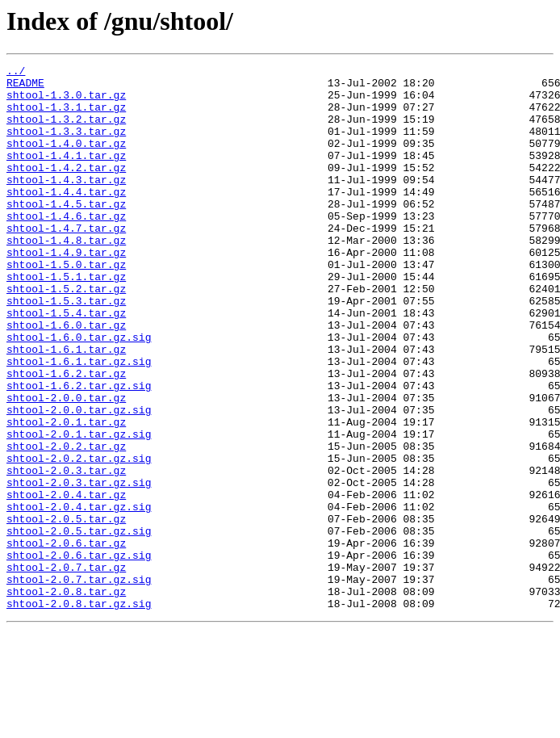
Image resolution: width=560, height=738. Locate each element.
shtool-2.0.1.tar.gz (66, 494)
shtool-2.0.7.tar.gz (66, 669)
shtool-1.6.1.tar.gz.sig (79, 421)
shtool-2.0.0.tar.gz (66, 465)
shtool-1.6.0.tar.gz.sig (79, 392)
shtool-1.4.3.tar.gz (66, 203)
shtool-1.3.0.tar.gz (66, 102)
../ (16, 73)
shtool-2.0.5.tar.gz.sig (79, 625)
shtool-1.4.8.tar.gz (66, 276)
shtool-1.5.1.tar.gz (66, 320)
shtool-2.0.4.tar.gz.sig (79, 596)
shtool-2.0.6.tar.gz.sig (79, 654)
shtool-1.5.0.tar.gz (66, 305)
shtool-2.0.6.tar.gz (66, 639)
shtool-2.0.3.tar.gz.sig (79, 567)
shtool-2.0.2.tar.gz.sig (79, 538)
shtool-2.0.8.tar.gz (66, 698)
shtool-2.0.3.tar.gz (66, 552)
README (25, 87)
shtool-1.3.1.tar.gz (66, 116)
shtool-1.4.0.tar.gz (66, 160)
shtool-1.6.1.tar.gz (66, 407)
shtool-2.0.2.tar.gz (66, 523)
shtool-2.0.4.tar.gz (66, 581)
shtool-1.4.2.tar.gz (66, 189)
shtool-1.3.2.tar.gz (66, 131)
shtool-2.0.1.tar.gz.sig (79, 509)
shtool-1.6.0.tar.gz (66, 378)
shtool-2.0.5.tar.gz (66, 610)
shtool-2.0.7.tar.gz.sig (79, 683)
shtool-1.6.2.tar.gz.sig (79, 451)
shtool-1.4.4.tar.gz (66, 218)
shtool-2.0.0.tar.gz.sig (79, 480)
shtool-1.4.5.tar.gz (66, 233)
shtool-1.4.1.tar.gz (66, 174)
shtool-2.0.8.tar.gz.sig (79, 712)
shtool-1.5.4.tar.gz (66, 363)
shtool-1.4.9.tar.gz (66, 291)
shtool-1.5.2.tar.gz (66, 334)
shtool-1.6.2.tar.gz (66, 436)
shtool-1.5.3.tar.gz (66, 349)
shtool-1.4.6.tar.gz (66, 247)
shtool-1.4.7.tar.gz (66, 262)
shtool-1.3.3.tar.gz (66, 145)
